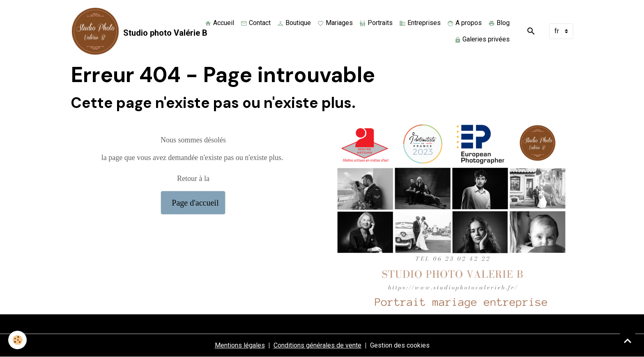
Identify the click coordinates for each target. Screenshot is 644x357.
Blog (499, 23)
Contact (256, 23)
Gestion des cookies (400, 345)
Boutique (294, 23)
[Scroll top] (628, 341)
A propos (465, 23)
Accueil (220, 23)
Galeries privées (482, 39)
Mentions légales (240, 345)
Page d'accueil (193, 203)
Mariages (335, 23)
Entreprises (420, 23)
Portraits (376, 23)
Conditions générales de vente (317, 345)
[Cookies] (17, 340)
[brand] (130, 31)
